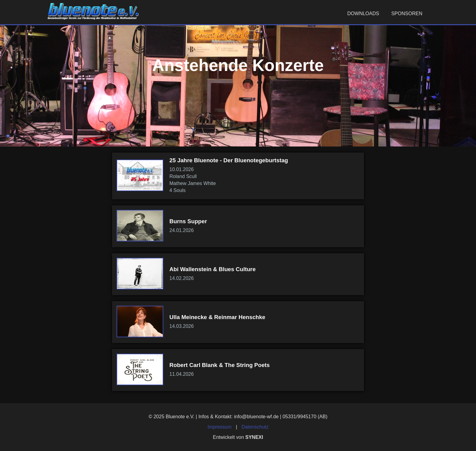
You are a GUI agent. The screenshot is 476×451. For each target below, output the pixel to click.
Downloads (363, 13)
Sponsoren (407, 13)
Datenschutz (255, 427)
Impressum (219, 427)
